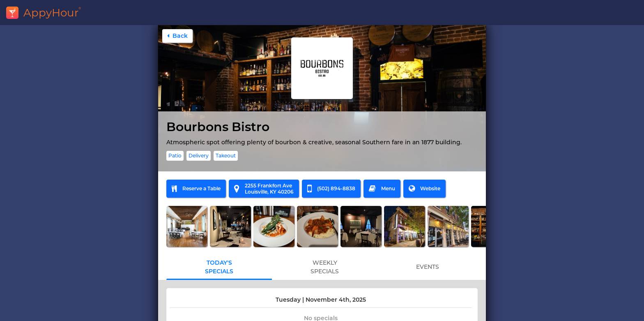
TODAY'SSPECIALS (219, 267)
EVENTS (428, 267)
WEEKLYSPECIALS (325, 267)
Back (177, 36)
